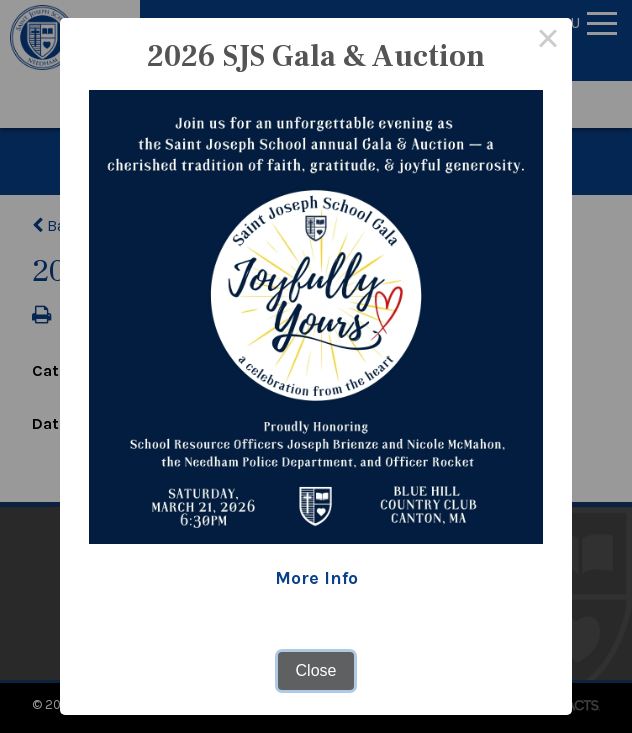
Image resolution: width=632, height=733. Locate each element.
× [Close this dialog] (548, 42)
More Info (316, 578)
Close (316, 670)
